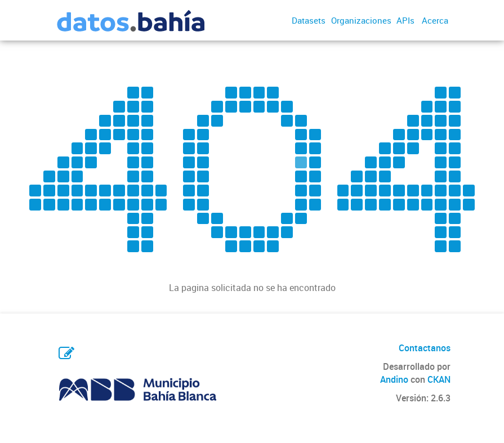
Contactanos (425, 348)
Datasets (309, 20)
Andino (394, 379)
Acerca (435, 20)
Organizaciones (361, 20)
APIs (405, 20)
